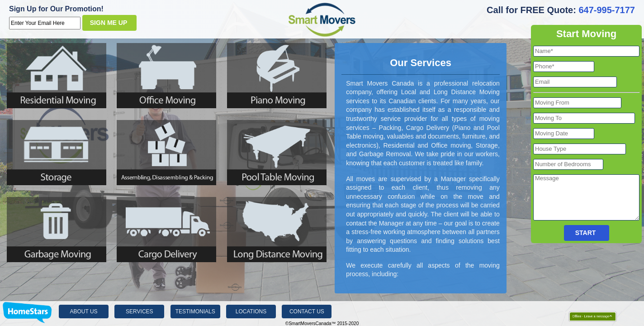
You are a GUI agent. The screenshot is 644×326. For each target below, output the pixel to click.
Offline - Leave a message (589, 316)
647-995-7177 (607, 10)
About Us (83, 312)
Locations (251, 312)
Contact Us (307, 312)
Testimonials (195, 312)
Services (139, 312)
